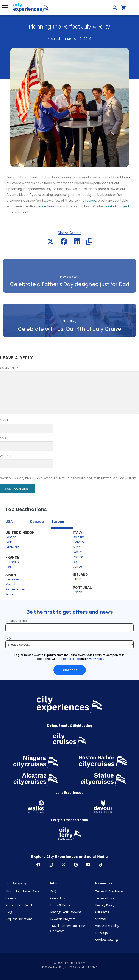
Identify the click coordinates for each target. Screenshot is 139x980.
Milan (77, 547)
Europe (58, 522)
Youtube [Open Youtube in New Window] (88, 865)
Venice (77, 566)
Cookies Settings (107, 939)
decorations (45, 206)
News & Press (60, 905)
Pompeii (79, 557)
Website (7, 456)
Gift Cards (102, 912)
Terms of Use (105, 898)
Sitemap (101, 919)
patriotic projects (118, 206)
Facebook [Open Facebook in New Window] (38, 865)
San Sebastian (15, 589)
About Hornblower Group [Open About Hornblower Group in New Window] (23, 891)
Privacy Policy (105, 905)
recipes (91, 201)
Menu (5, 7)
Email (5, 438)
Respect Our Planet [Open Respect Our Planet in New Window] (19, 905)
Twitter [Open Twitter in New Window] (63, 865)
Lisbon (77, 592)
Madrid (10, 584)
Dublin (77, 579)
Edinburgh (12, 547)
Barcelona (12, 579)
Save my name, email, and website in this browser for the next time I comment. (69, 478)
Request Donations (19, 919)
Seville (10, 594)
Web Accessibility (107, 926)
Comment (9, 368)
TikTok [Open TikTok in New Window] (101, 865)
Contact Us (58, 898)
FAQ (53, 891)
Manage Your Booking (66, 912)
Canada (37, 522)
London (11, 537)
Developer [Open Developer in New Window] (102, 933)
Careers (11, 898)
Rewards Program (63, 919)
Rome (77, 562)
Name (4, 420)
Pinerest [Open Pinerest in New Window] (76, 865)
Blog (9, 912)
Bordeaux (12, 562)
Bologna (79, 537)
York (9, 542)
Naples (78, 552)
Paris (9, 567)
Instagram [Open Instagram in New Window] (51, 865)
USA (9, 522)
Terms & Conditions (109, 891)
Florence (79, 542)
